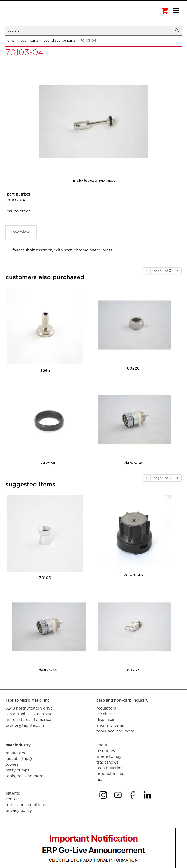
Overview (21, 232)
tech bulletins (109, 768)
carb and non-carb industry (122, 701)
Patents (13, 794)
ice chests (106, 714)
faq (99, 780)
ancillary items (110, 726)
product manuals (112, 774)
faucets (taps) (19, 759)
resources (106, 751)
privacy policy (19, 811)
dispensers (106, 720)
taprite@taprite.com (25, 726)
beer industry (18, 745)
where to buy (109, 757)
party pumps (17, 770)
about (102, 745)
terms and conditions (26, 805)
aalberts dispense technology (33, 16)
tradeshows (107, 762)
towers (12, 765)
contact (13, 799)
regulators (106, 708)
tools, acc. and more (115, 731)
